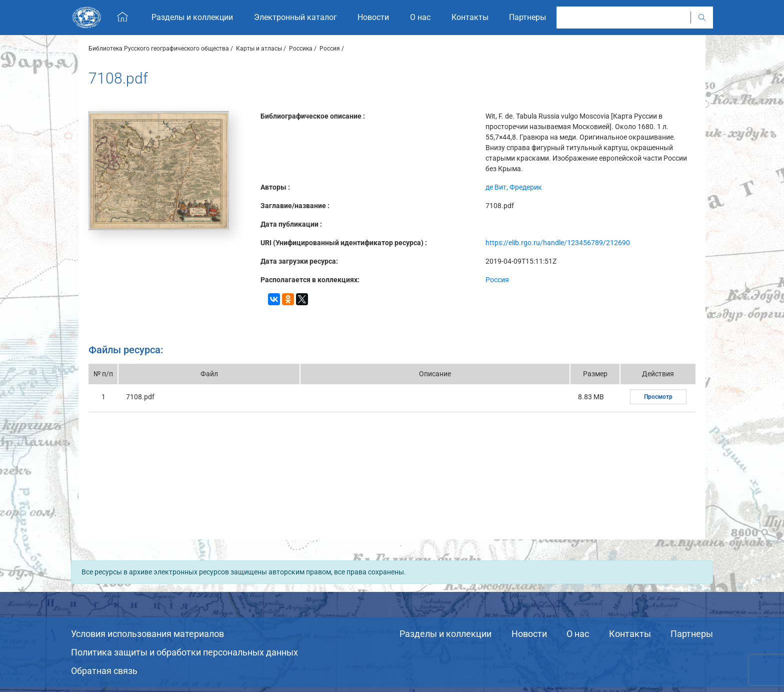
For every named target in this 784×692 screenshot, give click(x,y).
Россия (330, 49)
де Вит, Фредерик (514, 187)
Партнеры (692, 634)
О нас (578, 634)
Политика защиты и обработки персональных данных (184, 652)
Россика (301, 49)
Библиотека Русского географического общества (159, 49)
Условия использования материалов (147, 634)
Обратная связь (104, 671)
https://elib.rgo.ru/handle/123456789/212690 (558, 243)
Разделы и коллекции (445, 634)
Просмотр (658, 397)
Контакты (630, 634)
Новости (529, 634)
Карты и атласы (259, 49)
